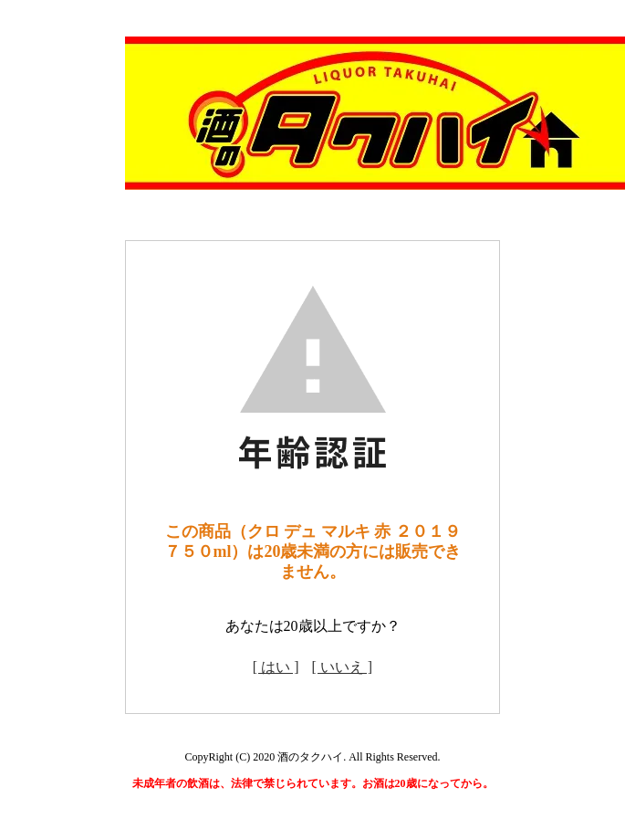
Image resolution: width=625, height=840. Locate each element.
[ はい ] (276, 667)
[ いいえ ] (343, 667)
